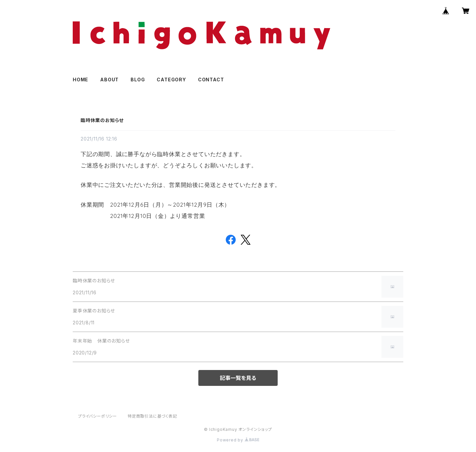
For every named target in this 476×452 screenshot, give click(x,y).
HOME (80, 80)
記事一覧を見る (238, 378)
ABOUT (109, 80)
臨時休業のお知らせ (102, 120)
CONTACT (211, 80)
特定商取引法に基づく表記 (152, 416)
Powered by (238, 440)
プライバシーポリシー (98, 416)
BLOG (138, 80)
